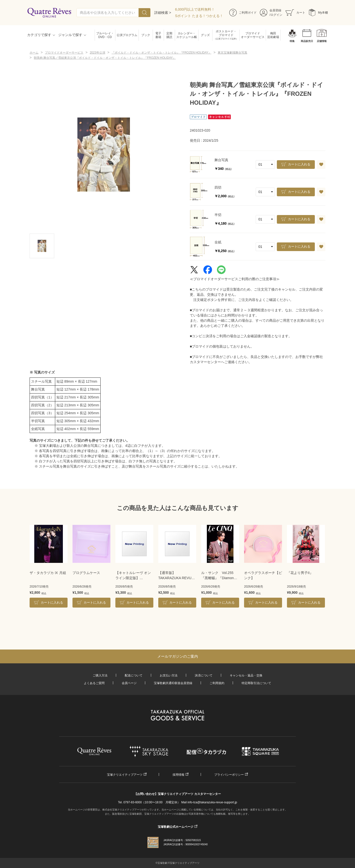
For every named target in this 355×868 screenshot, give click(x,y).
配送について (134, 675)
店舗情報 (322, 41)
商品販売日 (307, 41)
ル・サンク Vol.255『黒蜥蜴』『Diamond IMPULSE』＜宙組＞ (218, 576)
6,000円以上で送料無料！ (195, 9)
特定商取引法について (256, 683)
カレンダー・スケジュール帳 (187, 35)
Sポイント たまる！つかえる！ (199, 16)
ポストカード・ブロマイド (226, 35)
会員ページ (129, 683)
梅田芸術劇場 (273, 35)
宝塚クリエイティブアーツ (125, 775)
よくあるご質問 (94, 683)
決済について (204, 675)
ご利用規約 (217, 683)
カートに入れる (299, 164)
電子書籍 (158, 35)
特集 (292, 41)
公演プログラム (127, 35)
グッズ (205, 35)
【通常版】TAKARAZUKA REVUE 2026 (176, 576)
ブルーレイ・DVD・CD (105, 35)
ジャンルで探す (70, 35)
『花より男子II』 (300, 573)
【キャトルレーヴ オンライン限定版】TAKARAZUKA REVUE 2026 (133, 576)
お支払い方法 (169, 675)
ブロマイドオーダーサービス (253, 35)
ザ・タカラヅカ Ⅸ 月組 (48, 573)
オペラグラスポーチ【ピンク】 (263, 575)
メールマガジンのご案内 (178, 656)
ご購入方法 (100, 675)
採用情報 (178, 775)
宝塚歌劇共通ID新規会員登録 (173, 683)
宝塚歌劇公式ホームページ (176, 827)
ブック (146, 35)
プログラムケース (86, 573)
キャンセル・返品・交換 (246, 675)
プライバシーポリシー (229, 775)
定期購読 (169, 35)
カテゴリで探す (39, 35)
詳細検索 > (163, 13)
